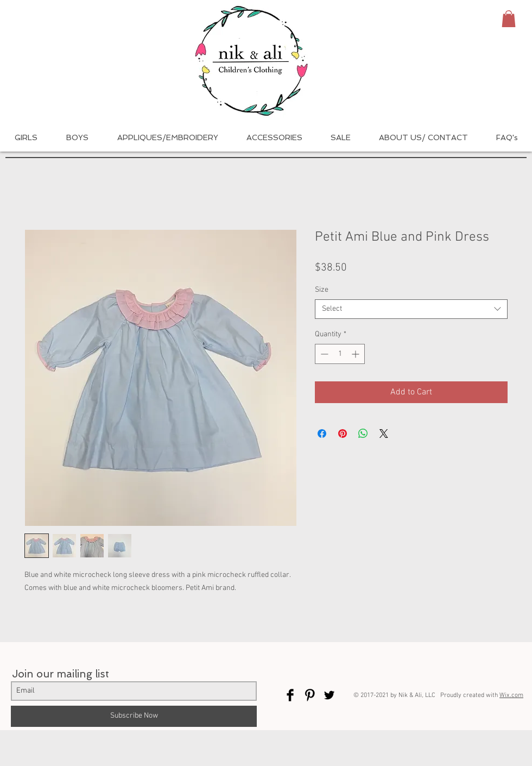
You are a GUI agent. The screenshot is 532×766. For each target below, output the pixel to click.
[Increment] (356, 354)
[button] (509, 19)
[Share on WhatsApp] (363, 434)
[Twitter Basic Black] (329, 695)
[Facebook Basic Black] (290, 695)
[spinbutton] (340, 354)
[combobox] (411, 309)
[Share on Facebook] (322, 434)
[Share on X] (384, 434)
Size (322, 290)
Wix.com (511, 695)
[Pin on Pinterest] (343, 434)
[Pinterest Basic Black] (310, 695)
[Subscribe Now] (134, 716)
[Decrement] (323, 354)
